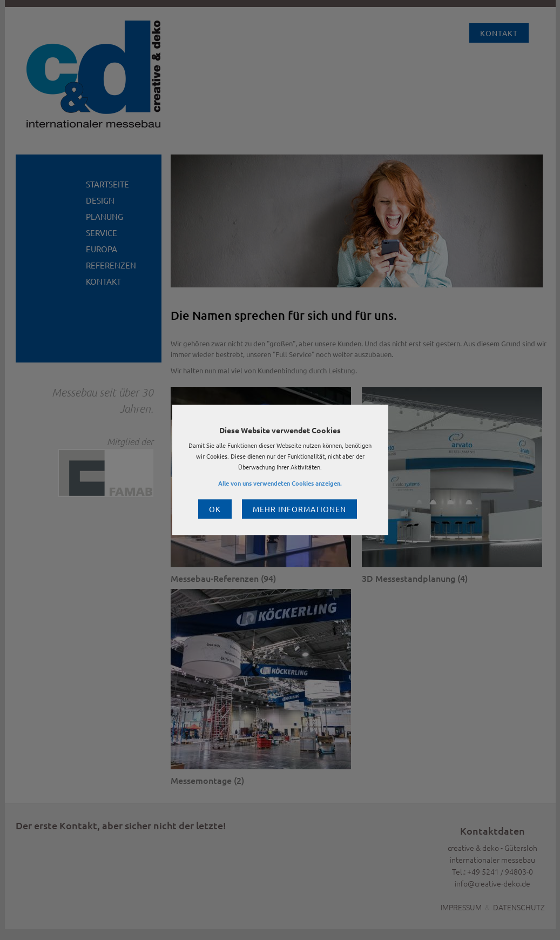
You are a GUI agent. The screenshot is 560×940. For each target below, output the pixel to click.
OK (215, 509)
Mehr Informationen (299, 509)
